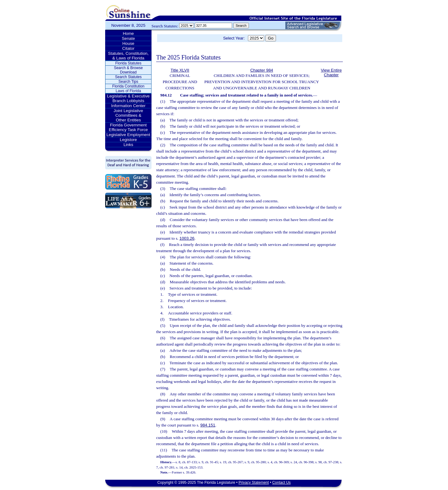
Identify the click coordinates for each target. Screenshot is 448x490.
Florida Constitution (128, 86)
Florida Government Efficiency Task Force (128, 127)
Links (128, 145)
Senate (128, 38)
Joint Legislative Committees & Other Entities (128, 115)
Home (128, 33)
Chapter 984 (261, 70)
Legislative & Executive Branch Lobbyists (128, 98)
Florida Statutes (128, 63)
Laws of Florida (128, 91)
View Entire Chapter (331, 73)
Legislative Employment (128, 135)
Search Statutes (128, 77)
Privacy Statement (254, 483)
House (128, 43)
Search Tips (128, 82)
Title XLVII (180, 70)
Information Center (128, 106)
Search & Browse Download (128, 70)
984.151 (208, 425)
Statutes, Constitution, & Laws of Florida (128, 56)
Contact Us (281, 483)
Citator (128, 48)
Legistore (128, 140)
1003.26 (187, 238)
